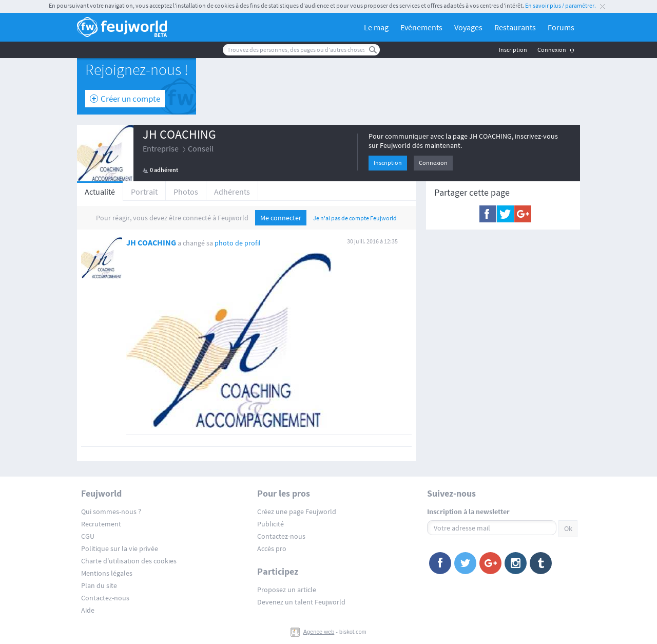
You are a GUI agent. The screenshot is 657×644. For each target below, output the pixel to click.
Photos (186, 192)
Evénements (421, 27)
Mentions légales (107, 573)
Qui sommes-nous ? (111, 512)
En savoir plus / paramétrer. (561, 5)
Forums (561, 27)
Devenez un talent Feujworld (301, 602)
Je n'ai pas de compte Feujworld (355, 218)
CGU (88, 536)
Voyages (468, 27)
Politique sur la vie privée (120, 548)
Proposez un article (287, 590)
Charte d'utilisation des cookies (129, 561)
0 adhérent (164, 170)
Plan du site (99, 585)
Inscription (513, 50)
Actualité (100, 192)
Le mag (376, 27)
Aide (88, 610)
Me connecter (281, 218)
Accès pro (272, 548)
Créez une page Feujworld (297, 512)
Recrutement (101, 524)
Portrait (144, 192)
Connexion (552, 50)
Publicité (270, 524)
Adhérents (232, 192)
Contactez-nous (105, 598)
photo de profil (238, 243)
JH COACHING (179, 134)
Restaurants (515, 27)
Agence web (319, 632)
